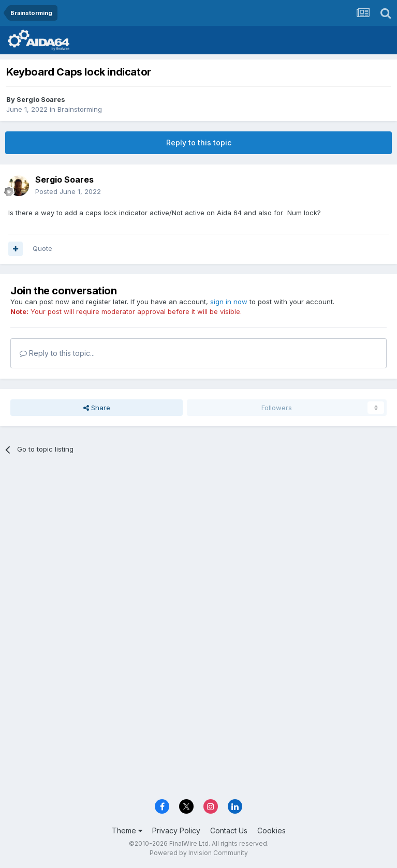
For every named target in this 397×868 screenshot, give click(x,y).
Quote (42, 248)
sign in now (229, 302)
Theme (127, 830)
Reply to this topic (199, 143)
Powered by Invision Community (199, 853)
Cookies (271, 830)
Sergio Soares (41, 99)
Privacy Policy (176, 830)
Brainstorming (80, 109)
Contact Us (229, 830)
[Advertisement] (198, 540)
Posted (68, 191)
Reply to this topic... (57, 353)
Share (97, 408)
